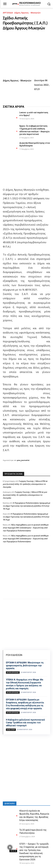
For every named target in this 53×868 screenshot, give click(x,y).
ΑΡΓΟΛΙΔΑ (8, 13)
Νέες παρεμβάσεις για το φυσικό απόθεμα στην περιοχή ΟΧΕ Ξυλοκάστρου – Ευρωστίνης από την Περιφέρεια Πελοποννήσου (26, 528)
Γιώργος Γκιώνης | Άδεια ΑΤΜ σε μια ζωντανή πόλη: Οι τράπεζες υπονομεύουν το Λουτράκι (25, 484)
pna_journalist (23, 460)
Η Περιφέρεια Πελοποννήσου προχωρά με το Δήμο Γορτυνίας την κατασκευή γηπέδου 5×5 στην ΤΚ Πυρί (26, 506)
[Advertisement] (26, 574)
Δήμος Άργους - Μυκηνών (27, 13)
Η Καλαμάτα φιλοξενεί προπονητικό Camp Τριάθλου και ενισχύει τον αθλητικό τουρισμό (25, 723)
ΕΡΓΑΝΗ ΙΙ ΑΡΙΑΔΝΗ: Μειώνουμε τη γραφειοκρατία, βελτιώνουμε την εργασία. (25, 666)
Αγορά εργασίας (13, 672)
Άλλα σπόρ (11, 730)
